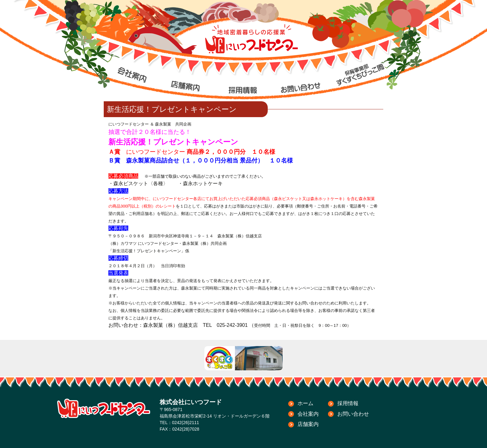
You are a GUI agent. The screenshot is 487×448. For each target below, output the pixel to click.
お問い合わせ (353, 414)
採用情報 (348, 403)
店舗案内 (308, 424)
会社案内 (308, 414)
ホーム (305, 403)
